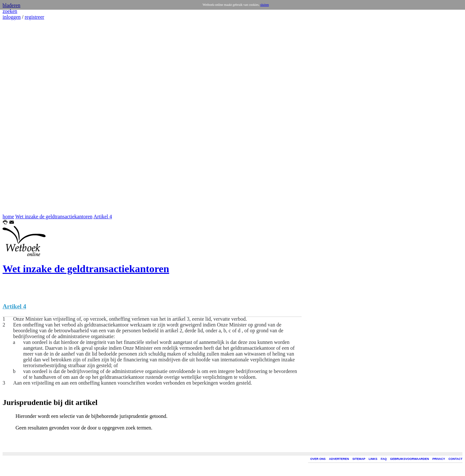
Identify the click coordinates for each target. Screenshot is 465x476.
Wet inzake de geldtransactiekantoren (54, 217)
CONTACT (455, 459)
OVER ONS (318, 459)
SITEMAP (359, 459)
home (8, 217)
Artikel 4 (103, 217)
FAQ (384, 459)
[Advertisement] (22, 117)
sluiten (265, 5)
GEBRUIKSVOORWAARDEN (409, 459)
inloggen (12, 17)
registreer (34, 17)
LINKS (373, 459)
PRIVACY (439, 459)
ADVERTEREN (339, 459)
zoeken (10, 11)
